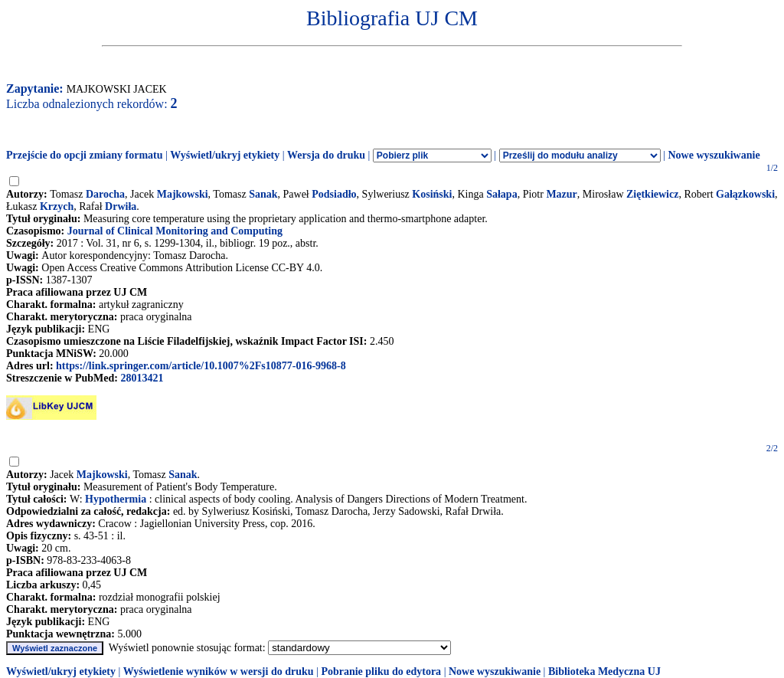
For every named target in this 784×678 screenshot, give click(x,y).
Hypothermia (116, 499)
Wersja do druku (326, 155)
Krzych (57, 206)
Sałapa (501, 194)
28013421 (142, 378)
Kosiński (432, 194)
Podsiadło (334, 194)
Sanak (263, 194)
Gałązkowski (745, 194)
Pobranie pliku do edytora (381, 671)
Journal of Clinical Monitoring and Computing (175, 231)
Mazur (561, 194)
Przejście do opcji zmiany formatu (85, 155)
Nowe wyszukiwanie (714, 155)
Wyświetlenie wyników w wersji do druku (219, 671)
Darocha (105, 194)
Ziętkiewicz (652, 194)
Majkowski (183, 194)
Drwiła (121, 206)
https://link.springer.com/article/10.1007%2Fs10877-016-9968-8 (201, 366)
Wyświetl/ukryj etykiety (225, 155)
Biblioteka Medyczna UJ (604, 671)
